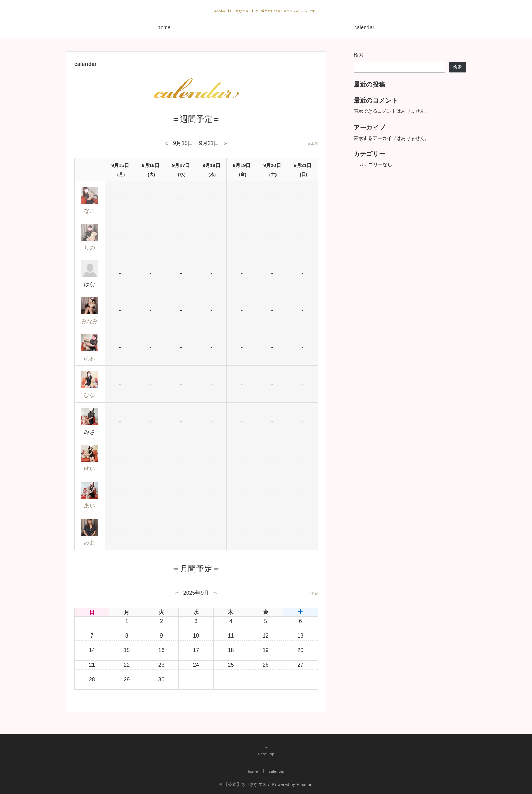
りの (90, 248)
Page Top (266, 751)
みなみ (90, 321)
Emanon (305, 784)
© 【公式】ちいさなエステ (245, 784)
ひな (90, 395)
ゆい (90, 469)
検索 (359, 55)
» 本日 (313, 144)
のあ (90, 358)
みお (90, 543)
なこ (90, 211)
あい (90, 506)
